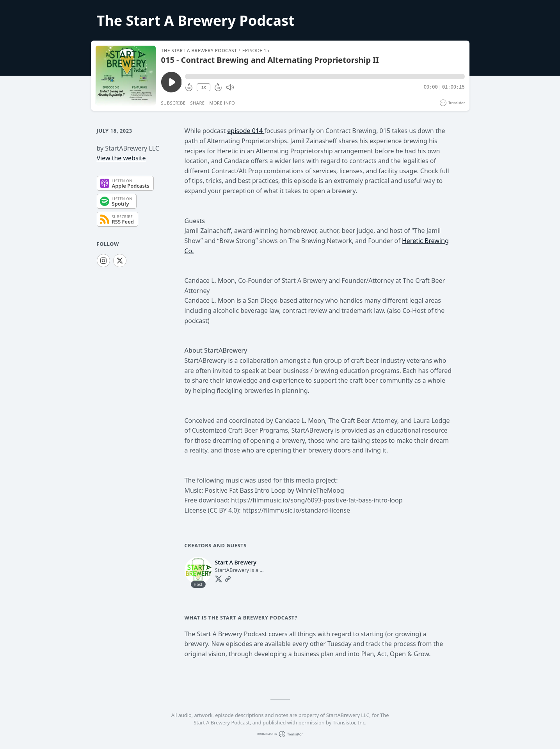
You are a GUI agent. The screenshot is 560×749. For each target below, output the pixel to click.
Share (198, 103)
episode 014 (246, 131)
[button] (325, 76)
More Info (222, 103)
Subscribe (173, 103)
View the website (121, 158)
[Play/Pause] (126, 76)
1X (204, 88)
